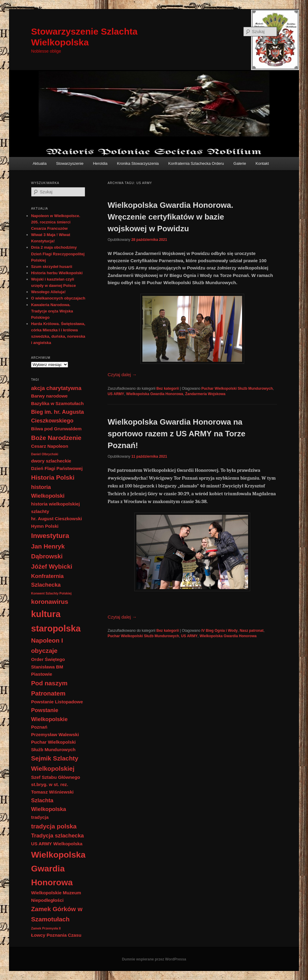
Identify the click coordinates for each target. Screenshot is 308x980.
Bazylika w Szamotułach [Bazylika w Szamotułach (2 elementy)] (57, 403)
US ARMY (116, 394)
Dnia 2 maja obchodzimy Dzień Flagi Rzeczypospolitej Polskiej (58, 254)
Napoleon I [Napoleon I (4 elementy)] (47, 640)
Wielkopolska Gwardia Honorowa (155, 394)
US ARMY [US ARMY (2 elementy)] (41, 844)
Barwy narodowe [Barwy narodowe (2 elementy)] (49, 396)
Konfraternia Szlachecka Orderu (196, 163)
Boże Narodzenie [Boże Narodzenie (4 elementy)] (56, 438)
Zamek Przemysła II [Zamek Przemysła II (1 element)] (46, 928)
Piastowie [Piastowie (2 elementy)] (42, 674)
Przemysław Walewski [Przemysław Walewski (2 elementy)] (55, 734)
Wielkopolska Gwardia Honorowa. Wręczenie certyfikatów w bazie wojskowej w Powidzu (170, 217)
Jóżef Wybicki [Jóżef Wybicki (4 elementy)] (52, 566)
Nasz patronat (252, 631)
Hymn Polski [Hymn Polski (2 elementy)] (45, 526)
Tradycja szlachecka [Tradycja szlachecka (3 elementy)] (57, 836)
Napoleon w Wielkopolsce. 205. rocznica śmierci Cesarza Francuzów (56, 222)
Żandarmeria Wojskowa (205, 394)
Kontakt (262, 163)
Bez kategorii (168, 389)
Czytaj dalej (122, 375)
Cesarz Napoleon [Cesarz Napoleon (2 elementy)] (50, 446)
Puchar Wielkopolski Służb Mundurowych (237, 389)
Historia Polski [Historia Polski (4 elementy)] (53, 477)
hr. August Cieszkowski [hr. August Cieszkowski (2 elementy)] (56, 519)
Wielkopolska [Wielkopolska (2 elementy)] (68, 844)
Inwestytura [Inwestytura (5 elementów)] (50, 536)
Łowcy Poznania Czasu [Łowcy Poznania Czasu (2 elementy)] (56, 935)
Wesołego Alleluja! (48, 292)
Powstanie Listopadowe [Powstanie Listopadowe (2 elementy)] (57, 702)
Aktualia (39, 163)
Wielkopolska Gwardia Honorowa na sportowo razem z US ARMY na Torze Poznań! (176, 434)
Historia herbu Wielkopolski (57, 273)
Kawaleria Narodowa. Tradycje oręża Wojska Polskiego (52, 311)
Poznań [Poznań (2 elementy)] (39, 727)
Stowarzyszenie (70, 163)
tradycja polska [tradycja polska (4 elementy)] (54, 826)
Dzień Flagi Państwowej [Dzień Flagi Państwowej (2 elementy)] (57, 468)
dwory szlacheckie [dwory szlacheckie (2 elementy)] (51, 461)
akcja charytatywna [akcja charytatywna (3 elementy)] (56, 388)
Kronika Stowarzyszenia (138, 163)
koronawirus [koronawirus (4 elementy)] (50, 602)
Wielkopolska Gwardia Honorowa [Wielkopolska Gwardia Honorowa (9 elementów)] (58, 868)
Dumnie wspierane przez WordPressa (154, 959)
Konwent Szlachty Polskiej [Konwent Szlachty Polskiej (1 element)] (51, 593)
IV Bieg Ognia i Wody (219, 631)
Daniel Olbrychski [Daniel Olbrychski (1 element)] (45, 454)
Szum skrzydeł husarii (52, 267)
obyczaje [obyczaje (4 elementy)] (44, 651)
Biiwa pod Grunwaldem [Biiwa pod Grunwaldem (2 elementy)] (56, 429)
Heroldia (100, 163)
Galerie (240, 163)
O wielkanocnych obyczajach (58, 298)
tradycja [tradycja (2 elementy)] (40, 817)
